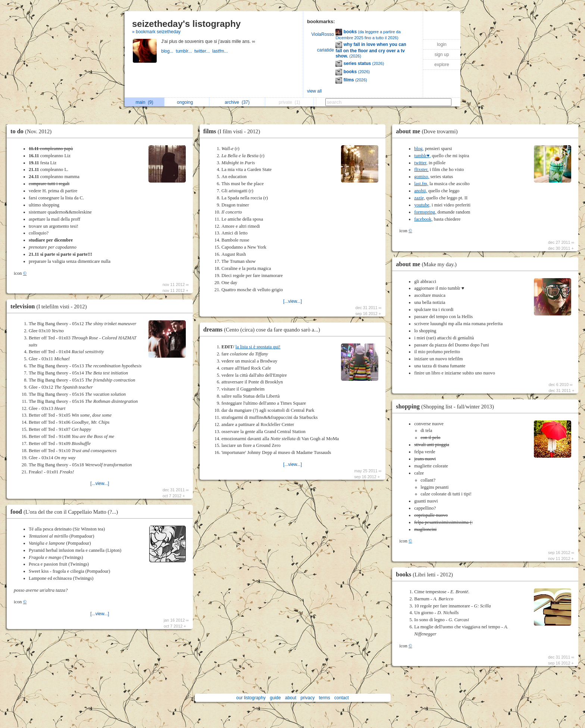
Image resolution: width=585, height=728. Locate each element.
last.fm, (421, 184)
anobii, (421, 191)
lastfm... (221, 51)
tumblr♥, (422, 156)
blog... (168, 51)
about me (428, 131)
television (51, 306)
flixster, (421, 169)
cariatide (326, 50)
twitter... (203, 51)
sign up (442, 55)
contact (342, 698)
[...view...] (100, 483)
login (442, 44)
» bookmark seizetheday (156, 32)
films (234, 131)
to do (33, 131)
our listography (251, 698)
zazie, (420, 198)
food (66, 512)
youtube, (422, 205)
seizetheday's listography (186, 24)
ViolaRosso (323, 34)
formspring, (425, 212)
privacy (307, 698)
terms (325, 698)
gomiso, (422, 177)
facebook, (423, 219)
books (426, 574)
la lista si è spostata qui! (258, 347)
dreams (264, 329)
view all (314, 91)
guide (275, 698)
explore (442, 65)
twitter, (421, 163)
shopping (447, 406)
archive (237, 102)
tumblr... (185, 51)
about (291, 698)
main (144, 102)
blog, (419, 149)
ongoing (187, 102)
